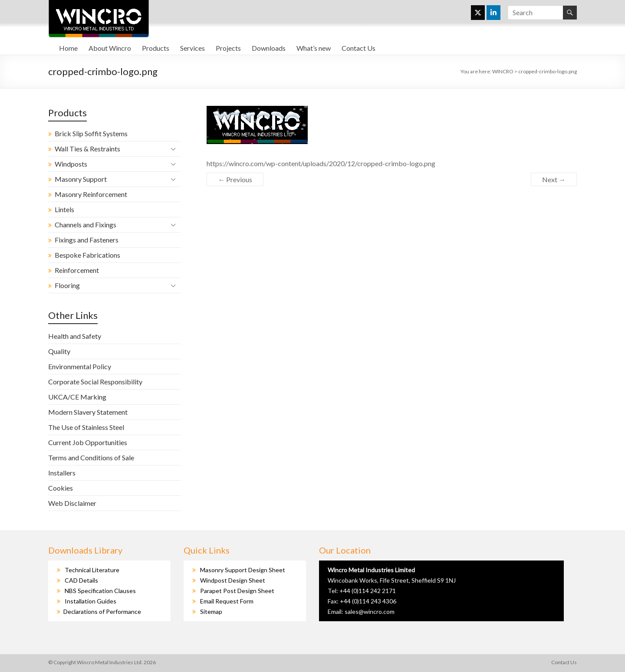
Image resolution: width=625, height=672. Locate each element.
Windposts (71, 164)
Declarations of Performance (102, 611)
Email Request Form (227, 601)
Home (68, 48)
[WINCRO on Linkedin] (493, 13)
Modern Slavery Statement (88, 412)
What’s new (314, 48)
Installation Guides (90, 601)
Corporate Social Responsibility (95, 382)
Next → (554, 179)
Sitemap (211, 611)
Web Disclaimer (72, 503)
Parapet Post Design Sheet (237, 591)
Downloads (269, 48)
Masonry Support (81, 179)
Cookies (61, 488)
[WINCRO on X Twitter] (478, 13)
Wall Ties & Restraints (87, 149)
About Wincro (110, 48)
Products (156, 48)
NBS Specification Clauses (100, 591)
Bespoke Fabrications (87, 255)
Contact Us (359, 48)
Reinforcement (77, 270)
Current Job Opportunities (88, 442)
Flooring (67, 285)
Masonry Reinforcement (91, 194)
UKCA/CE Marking (77, 397)
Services (192, 48)
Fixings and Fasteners (87, 240)
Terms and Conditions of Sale (91, 457)
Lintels (64, 209)
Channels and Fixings (86, 225)
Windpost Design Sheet (233, 580)
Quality (59, 351)
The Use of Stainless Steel (86, 427)
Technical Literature (92, 570)
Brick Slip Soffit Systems (91, 133)
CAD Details (81, 580)
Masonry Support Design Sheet (243, 570)
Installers (62, 473)
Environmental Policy (80, 366)
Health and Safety (75, 336)
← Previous (235, 179)
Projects (228, 48)
